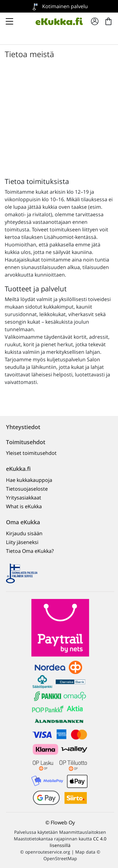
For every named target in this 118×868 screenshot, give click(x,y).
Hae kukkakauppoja (29, 480)
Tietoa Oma (30, 551)
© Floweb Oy (60, 822)
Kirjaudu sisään (24, 533)
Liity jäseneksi (22, 542)
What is (24, 506)
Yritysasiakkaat (24, 498)
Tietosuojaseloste (27, 489)
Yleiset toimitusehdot (31, 453)
